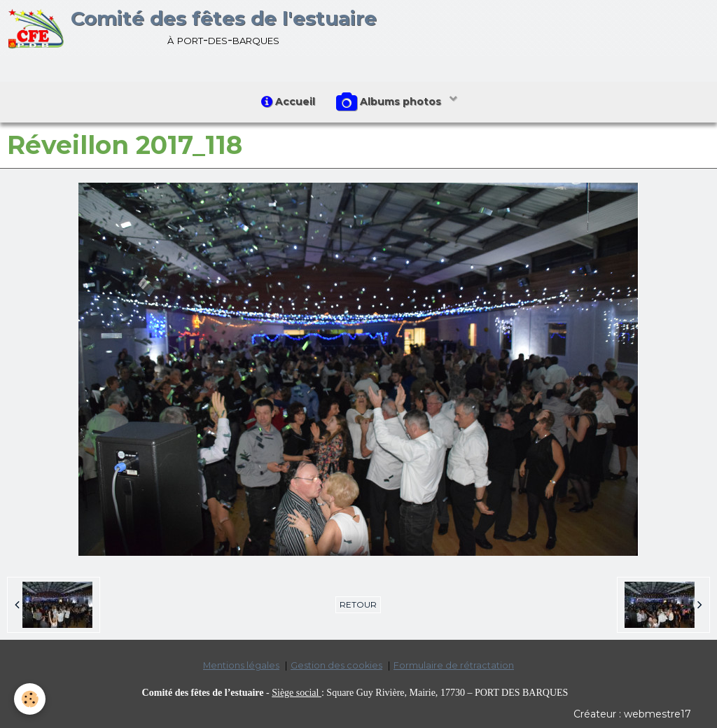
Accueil (288, 101)
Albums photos (390, 102)
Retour (358, 604)
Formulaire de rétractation (454, 665)
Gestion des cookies (336, 665)
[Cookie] (30, 699)
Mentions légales (241, 665)
